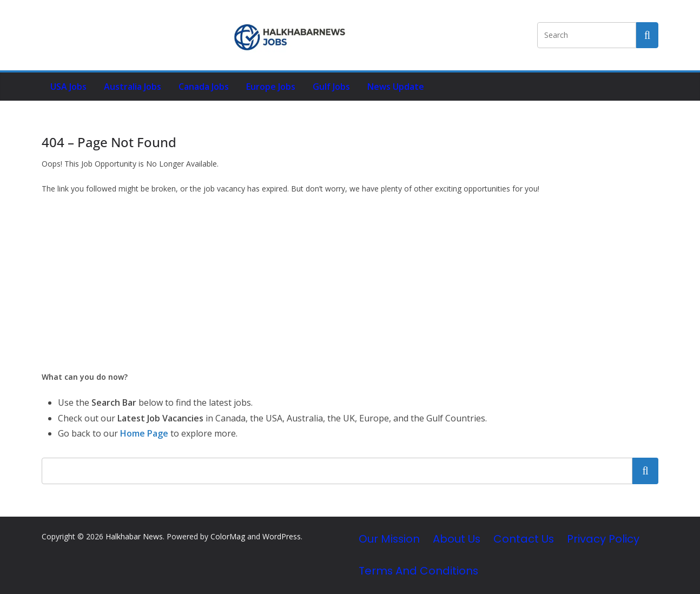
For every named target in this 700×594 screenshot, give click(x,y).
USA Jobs (68, 87)
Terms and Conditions (418, 571)
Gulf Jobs (331, 87)
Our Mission (389, 539)
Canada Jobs (204, 87)
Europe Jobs (271, 87)
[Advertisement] (350, 283)
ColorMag (228, 536)
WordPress (282, 536)
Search (645, 471)
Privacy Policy (603, 539)
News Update (396, 87)
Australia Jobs (133, 87)
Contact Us (524, 539)
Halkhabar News (134, 536)
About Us (457, 539)
